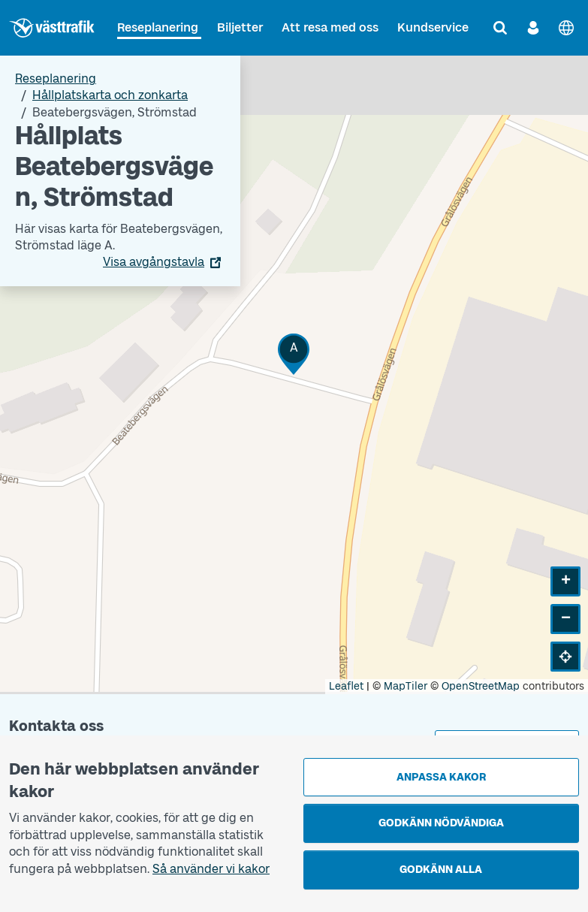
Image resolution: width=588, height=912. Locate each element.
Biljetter (240, 27)
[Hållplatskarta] (294, 375)
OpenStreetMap (481, 686)
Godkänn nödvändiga (441, 823)
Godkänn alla (441, 870)
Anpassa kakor (441, 777)
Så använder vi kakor (211, 869)
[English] (566, 28)
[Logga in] (533, 28)
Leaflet (346, 686)
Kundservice (433, 27)
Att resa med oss (330, 27)
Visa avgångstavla (154, 262)
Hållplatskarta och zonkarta (110, 95)
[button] (294, 354)
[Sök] (500, 28)
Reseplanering (158, 27)
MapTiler (406, 686)
